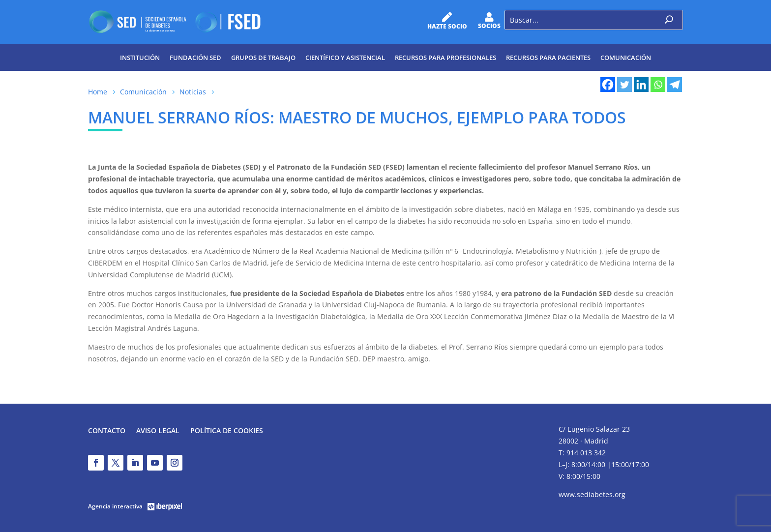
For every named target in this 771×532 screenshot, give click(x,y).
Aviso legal (158, 431)
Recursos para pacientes (548, 58)
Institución (140, 58)
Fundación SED (195, 58)
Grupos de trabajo (263, 58)
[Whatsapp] (658, 85)
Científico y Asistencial (345, 58)
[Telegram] (675, 85)
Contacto (107, 431)
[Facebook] (608, 85)
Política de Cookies (227, 431)
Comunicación (626, 58)
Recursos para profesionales (445, 58)
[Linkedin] (641, 85)
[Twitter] (624, 85)
